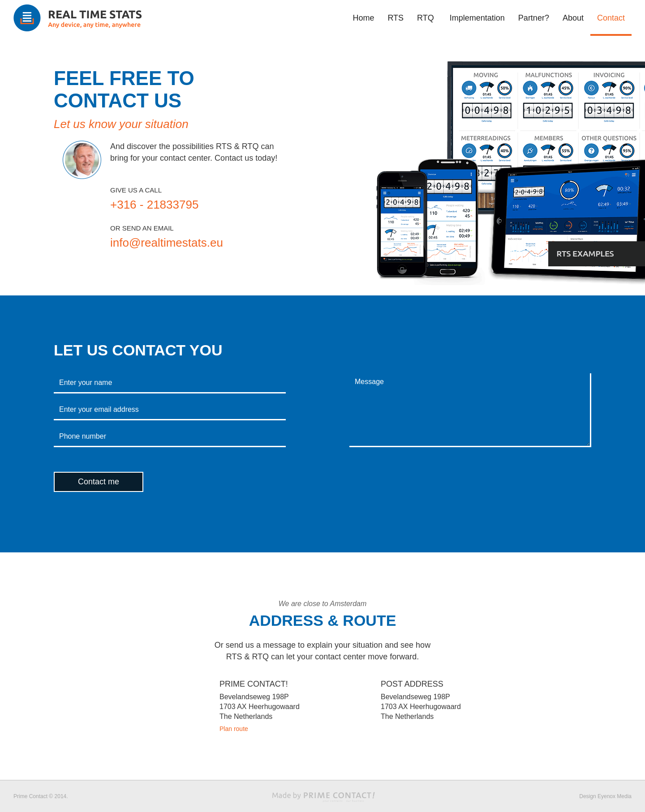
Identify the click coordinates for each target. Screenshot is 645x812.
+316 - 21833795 (154, 205)
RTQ (426, 18)
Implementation (477, 18)
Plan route (234, 729)
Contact (611, 18)
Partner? (534, 18)
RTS (396, 18)
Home (363, 18)
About (573, 18)
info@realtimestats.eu (167, 243)
